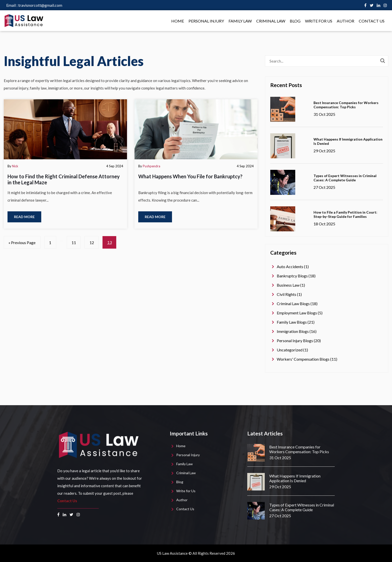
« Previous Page (22, 242)
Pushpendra (151, 166)
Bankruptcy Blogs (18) (296, 276)
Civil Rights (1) (289, 294)
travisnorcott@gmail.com (34, 5)
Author (345, 21)
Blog (295, 21)
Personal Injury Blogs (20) (299, 341)
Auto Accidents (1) (293, 266)
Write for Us (319, 21)
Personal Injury (206, 21)
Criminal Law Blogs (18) (297, 304)
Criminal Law (271, 21)
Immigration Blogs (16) (297, 331)
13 (109, 242)
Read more (24, 217)
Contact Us (372, 21)
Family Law (240, 21)
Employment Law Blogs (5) (300, 313)
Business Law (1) (291, 285)
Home (178, 21)
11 (74, 242)
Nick (15, 166)
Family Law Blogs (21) (296, 322)
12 (92, 242)
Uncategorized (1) (292, 350)
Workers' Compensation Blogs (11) (307, 359)
